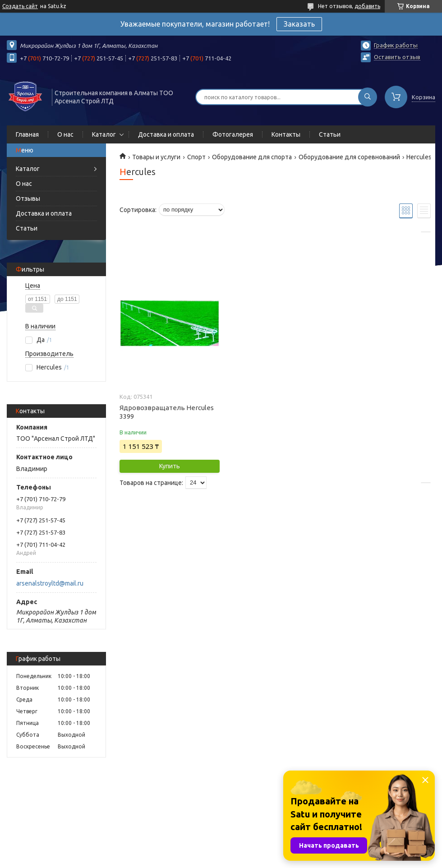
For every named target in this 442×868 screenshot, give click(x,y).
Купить (170, 466)
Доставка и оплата (166, 134)
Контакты (286, 134)
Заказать (299, 24)
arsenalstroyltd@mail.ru (50, 583)
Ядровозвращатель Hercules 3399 (167, 412)
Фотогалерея (233, 134)
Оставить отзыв (397, 57)
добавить (367, 6)
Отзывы (28, 199)
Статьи (330, 134)
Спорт (196, 157)
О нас (65, 134)
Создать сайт (20, 6)
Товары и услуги (156, 157)
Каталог (104, 134)
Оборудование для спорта (252, 157)
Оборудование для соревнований (349, 157)
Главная (27, 134)
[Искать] (368, 97)
